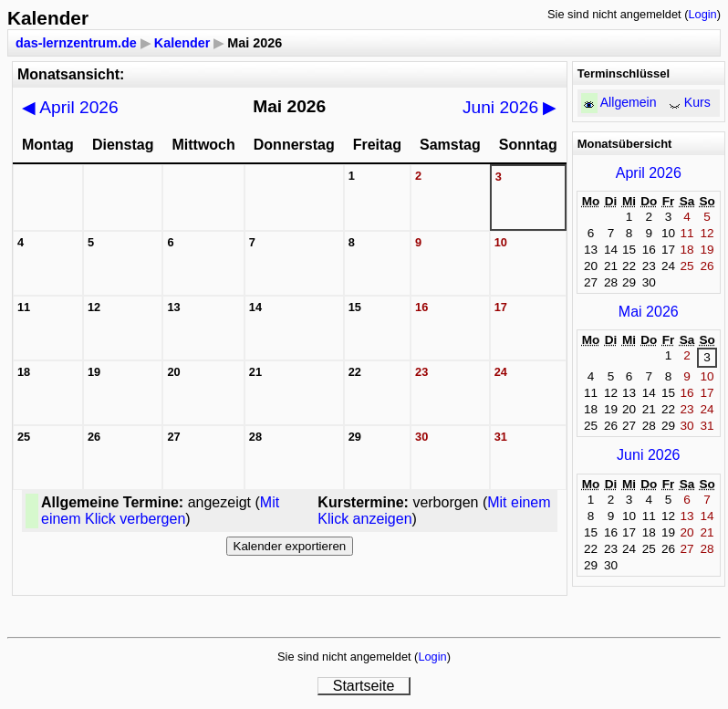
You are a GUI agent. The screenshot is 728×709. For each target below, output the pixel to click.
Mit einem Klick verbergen (160, 511)
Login (702, 14)
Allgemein (629, 102)
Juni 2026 (510, 107)
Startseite (364, 686)
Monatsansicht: (71, 74)
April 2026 (70, 107)
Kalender (182, 43)
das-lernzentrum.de (76, 43)
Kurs (697, 102)
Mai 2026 (649, 312)
